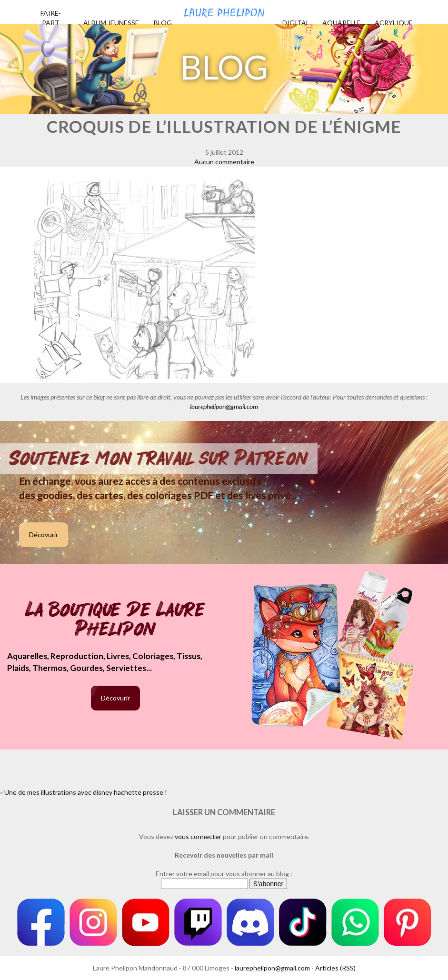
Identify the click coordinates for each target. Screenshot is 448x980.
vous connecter (198, 836)
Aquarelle (342, 23)
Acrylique (394, 23)
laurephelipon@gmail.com (224, 406)
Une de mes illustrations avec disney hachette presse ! (86, 792)
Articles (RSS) (335, 968)
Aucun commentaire (224, 162)
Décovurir (44, 535)
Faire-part (51, 18)
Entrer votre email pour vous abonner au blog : (224, 874)
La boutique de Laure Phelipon (115, 620)
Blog (163, 23)
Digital (296, 23)
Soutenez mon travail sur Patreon (159, 459)
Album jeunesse (111, 23)
